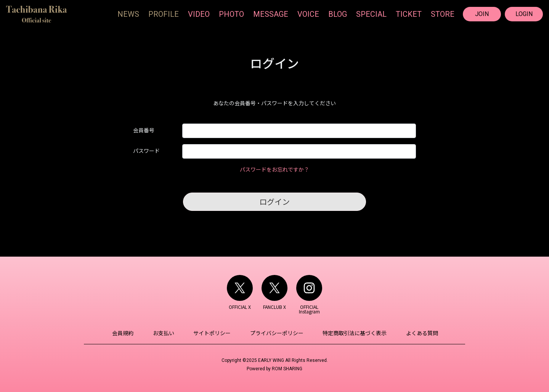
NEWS (128, 14)
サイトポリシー (213, 333)
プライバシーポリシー (276, 333)
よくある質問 (417, 333)
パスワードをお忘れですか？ (274, 169)
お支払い (167, 333)
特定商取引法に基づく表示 (352, 333)
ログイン (274, 202)
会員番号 (144, 130)
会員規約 (128, 333)
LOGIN (524, 14)
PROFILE (164, 14)
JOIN (482, 14)
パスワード (146, 151)
